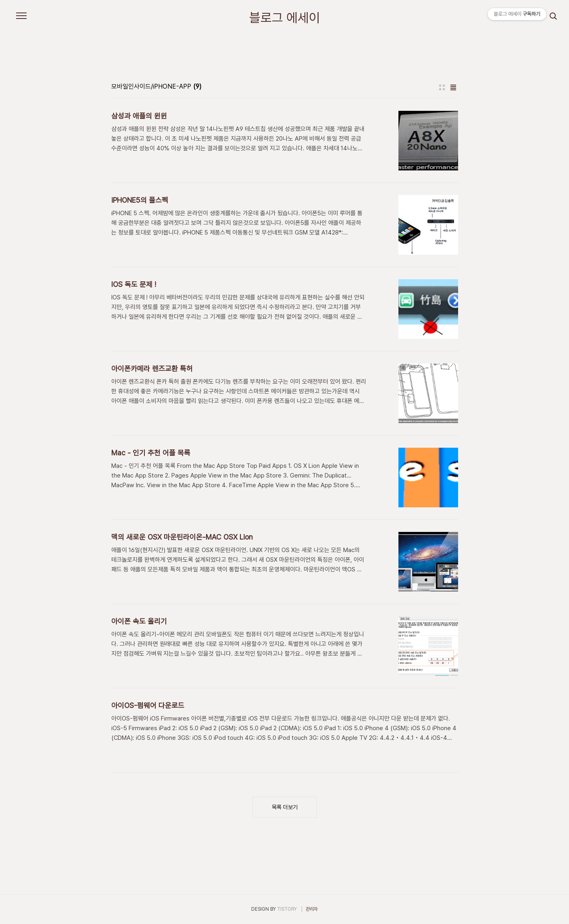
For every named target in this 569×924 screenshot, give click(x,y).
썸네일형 (442, 87)
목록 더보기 (285, 807)
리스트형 (453, 87)
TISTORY (287, 909)
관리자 (312, 909)
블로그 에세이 (285, 18)
